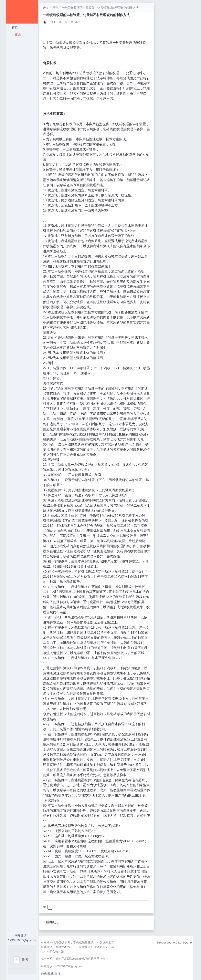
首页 (14, 27)
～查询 (16, 35)
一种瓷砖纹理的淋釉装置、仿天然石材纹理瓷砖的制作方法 (100, 8)
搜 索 (25, 960)
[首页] (44, 8)
